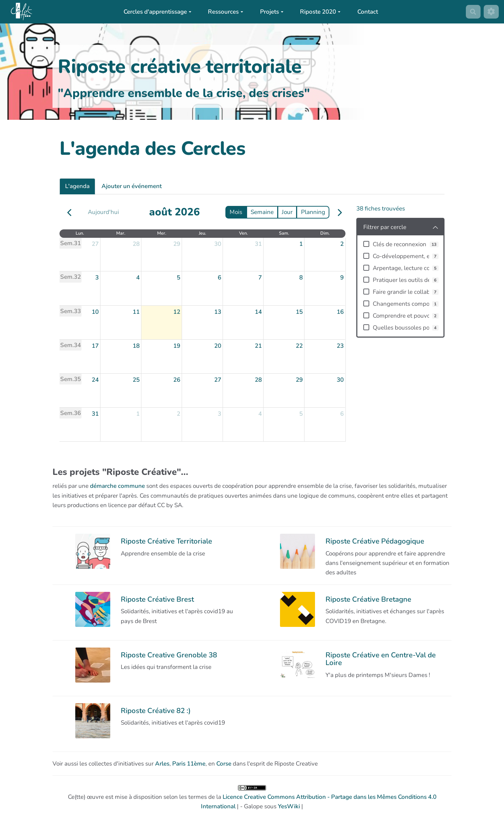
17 (95, 346)
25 (136, 380)
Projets (272, 12)
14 (258, 312)
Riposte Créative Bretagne (368, 599)
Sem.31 (71, 243)
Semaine (262, 212)
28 (136, 244)
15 (299, 312)
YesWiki (289, 806)
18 (136, 346)
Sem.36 (71, 413)
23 (340, 346)
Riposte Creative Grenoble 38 (169, 655)
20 (218, 346)
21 (258, 346)
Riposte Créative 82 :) (156, 711)
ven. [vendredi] (243, 233)
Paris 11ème (189, 764)
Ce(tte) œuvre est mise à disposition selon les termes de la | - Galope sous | (252, 798)
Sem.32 (71, 277)
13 (218, 312)
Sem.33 (71, 311)
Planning (313, 212)
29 (177, 244)
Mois (236, 212)
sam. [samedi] (284, 233)
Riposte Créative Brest (157, 599)
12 (177, 312)
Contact (368, 12)
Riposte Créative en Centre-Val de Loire (381, 659)
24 (95, 380)
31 (258, 244)
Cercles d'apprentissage (157, 12)
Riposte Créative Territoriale (166, 541)
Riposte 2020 (320, 12)
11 (136, 312)
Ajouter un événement (132, 186)
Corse (224, 764)
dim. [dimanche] (325, 233)
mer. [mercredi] (162, 233)
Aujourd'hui (103, 212)
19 (177, 346)
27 (95, 244)
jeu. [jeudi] (202, 233)
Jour (287, 212)
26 (177, 380)
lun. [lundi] (80, 233)
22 (299, 346)
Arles (162, 764)
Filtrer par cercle (385, 227)
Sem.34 (71, 345)
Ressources (226, 12)
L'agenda (77, 186)
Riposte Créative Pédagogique (375, 541)
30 (218, 244)
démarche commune (117, 486)
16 (340, 312)
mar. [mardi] (121, 233)
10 (95, 312)
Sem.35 (71, 379)
